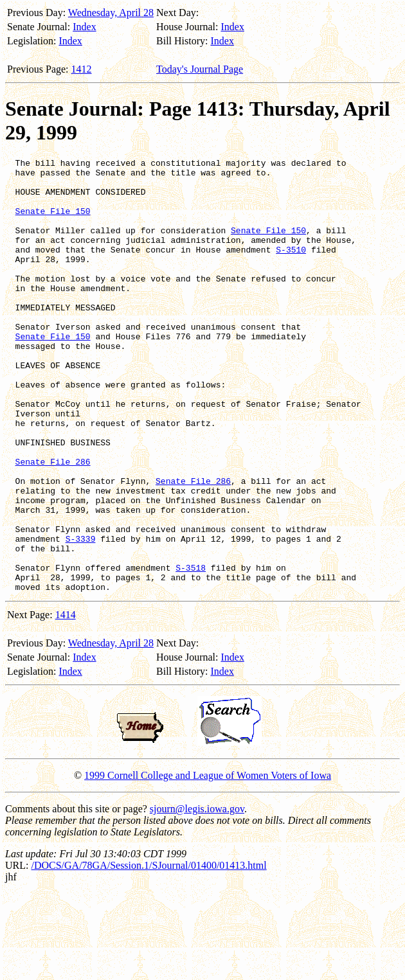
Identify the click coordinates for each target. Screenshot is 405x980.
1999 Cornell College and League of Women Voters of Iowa (208, 862)
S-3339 (81, 616)
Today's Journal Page (200, 69)
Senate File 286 (53, 523)
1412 (82, 69)
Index (84, 27)
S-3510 (291, 269)
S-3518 (191, 650)
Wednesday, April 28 (111, 13)
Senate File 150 (53, 222)
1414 (66, 701)
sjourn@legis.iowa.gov (197, 895)
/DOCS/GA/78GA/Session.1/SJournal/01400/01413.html (148, 952)
